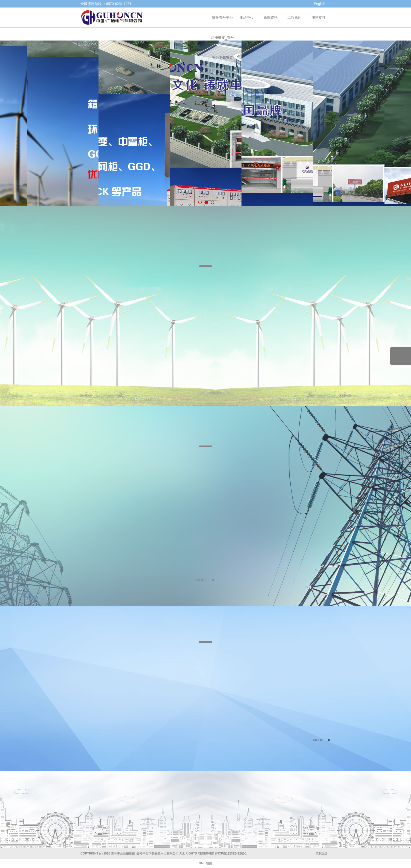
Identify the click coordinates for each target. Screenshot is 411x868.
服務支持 (318, 18)
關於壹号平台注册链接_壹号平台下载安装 (222, 38)
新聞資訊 (270, 18)
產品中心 (246, 18)
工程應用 (294, 18)
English (319, 4)
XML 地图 (205, 863)
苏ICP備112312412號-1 (231, 853)
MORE (201, 580)
